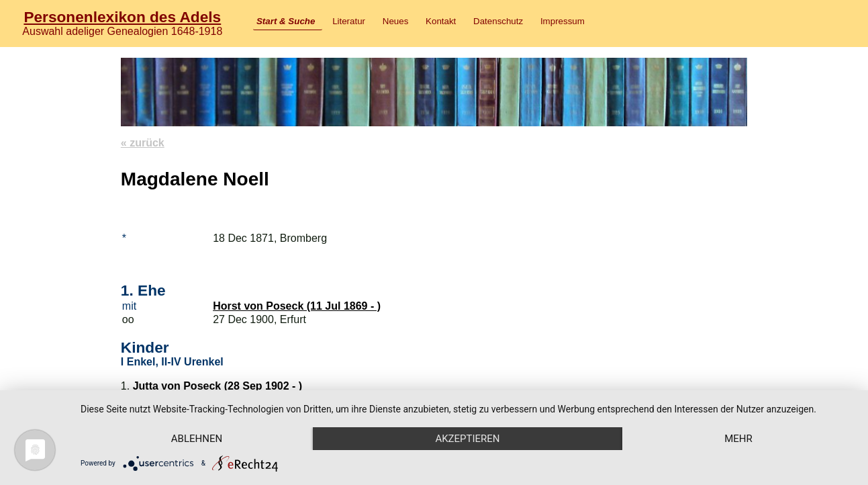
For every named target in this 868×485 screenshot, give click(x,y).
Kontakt (441, 21)
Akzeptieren (467, 439)
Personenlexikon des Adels (122, 17)
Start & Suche (286, 21)
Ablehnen (197, 439)
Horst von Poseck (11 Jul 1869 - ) (297, 306)
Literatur (349, 21)
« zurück (143, 143)
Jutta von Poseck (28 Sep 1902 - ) (218, 386)
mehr (738, 439)
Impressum (563, 21)
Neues (396, 21)
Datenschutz (498, 21)
